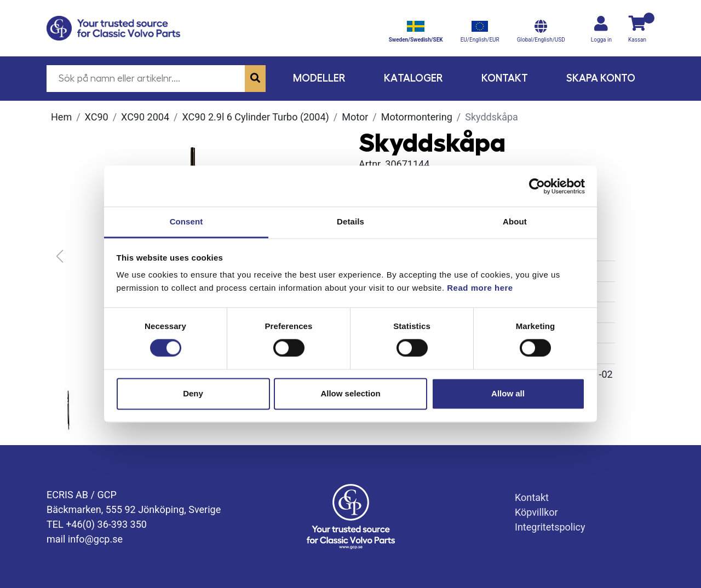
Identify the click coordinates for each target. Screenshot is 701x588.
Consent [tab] (186, 221)
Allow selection (350, 393)
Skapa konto (601, 78)
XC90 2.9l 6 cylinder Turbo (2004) (255, 117)
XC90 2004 (145, 117)
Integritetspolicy (550, 527)
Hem (61, 117)
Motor (355, 117)
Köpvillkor (536, 512)
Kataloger (413, 78)
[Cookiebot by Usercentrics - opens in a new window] (537, 186)
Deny (193, 393)
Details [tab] (350, 221)
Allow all (508, 393)
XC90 (97, 117)
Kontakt (505, 78)
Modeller (319, 78)
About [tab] (515, 221)
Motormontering (417, 117)
